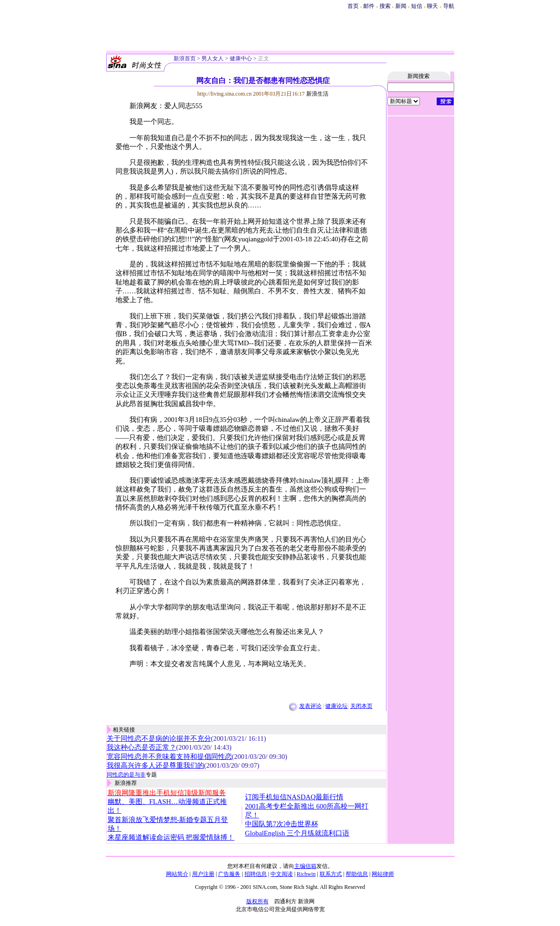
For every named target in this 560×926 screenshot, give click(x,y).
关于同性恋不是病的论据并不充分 (159, 738)
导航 (449, 6)
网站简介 (177, 874)
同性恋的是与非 (126, 775)
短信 (417, 6)
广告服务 (229, 874)
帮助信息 (357, 874)
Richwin (306, 874)
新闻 (401, 6)
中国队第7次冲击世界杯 (281, 824)
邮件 (369, 6)
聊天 (432, 6)
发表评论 (310, 706)
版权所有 (257, 901)
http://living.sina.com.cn (224, 94)
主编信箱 (305, 866)
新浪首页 (185, 58)
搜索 (386, 6)
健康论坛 (336, 706)
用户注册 (203, 874)
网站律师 (383, 874)
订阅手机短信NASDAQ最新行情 (294, 797)
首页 (353, 6)
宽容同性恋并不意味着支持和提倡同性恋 (169, 757)
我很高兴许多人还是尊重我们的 (155, 765)
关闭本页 (361, 706)
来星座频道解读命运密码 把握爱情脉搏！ (171, 837)
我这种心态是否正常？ (142, 747)
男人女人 (212, 58)
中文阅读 (282, 874)
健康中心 (241, 58)
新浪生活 (317, 94)
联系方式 (331, 874)
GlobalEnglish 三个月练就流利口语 (297, 833)
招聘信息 (256, 874)
